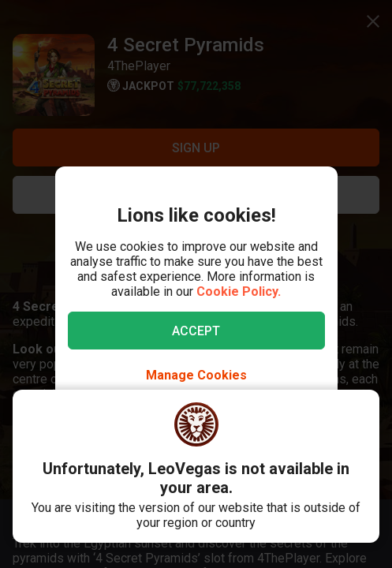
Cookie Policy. (239, 291)
